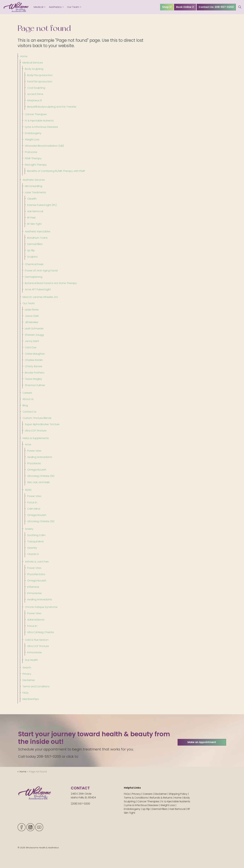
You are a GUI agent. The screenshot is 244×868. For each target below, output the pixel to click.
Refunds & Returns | (162, 798)
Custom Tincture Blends (37, 418)
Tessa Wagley (33, 379)
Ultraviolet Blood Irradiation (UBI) (44, 146)
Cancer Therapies (36, 114)
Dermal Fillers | (161, 809)
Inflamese (33, 587)
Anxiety (29, 529)
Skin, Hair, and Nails (38, 482)
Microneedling (34, 186)
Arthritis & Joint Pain (37, 562)
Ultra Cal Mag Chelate (41, 632)
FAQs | (128, 794)
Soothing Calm (36, 535)
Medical (38, 7)
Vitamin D (33, 554)
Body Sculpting (34, 69)
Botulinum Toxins (37, 238)
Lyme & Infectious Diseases (41, 127)
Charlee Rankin (34, 360)
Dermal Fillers (35, 244)
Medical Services (33, 63)
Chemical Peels (34, 264)
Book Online (185, 7)
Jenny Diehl (32, 341)
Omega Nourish (37, 470)
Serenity (32, 548)
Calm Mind (34, 509)
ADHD (28, 490)
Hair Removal (35, 211)
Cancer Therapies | (149, 801)
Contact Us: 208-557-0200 (216, 7)
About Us (28, 399)
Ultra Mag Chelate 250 (41, 476)
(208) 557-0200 (80, 804)
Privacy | (137, 794)
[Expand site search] (240, 7)
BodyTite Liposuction (40, 75)
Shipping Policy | (179, 794)
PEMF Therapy (33, 158)
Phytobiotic (34, 463)
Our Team (73, 7)
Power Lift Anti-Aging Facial (41, 271)
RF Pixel (31, 218)
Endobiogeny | (133, 809)
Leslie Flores (32, 310)
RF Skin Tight (34, 224)
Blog (25, 405)
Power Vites (34, 451)
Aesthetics (55, 7)
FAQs (26, 693)
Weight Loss (32, 139)
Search (27, 668)
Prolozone (31, 152)
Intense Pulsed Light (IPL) (42, 205)
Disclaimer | (162, 794)
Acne (28, 444)
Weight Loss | (168, 805)
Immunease (34, 593)
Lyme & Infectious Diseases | (143, 805)
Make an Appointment (202, 756)
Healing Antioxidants (40, 457)
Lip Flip (31, 250)
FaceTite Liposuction (40, 82)
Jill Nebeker (32, 322)
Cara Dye (31, 347)
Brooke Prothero (35, 373)
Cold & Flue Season (37, 640)
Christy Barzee (34, 366)
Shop (167, 7)
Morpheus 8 (34, 100)
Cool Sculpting (36, 88)
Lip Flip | (147, 809)
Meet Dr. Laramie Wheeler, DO (40, 297)
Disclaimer (29, 680)
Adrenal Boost (36, 620)
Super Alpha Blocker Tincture (42, 424)
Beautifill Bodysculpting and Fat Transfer (52, 107)
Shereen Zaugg (34, 335)
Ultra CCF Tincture (36, 431)
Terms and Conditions (36, 686)
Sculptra (32, 257)
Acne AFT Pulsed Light (38, 289)
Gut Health (31, 660)
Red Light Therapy (36, 165)
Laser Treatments (35, 192)
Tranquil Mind (35, 542)
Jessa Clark (32, 316)
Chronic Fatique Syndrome (41, 607)
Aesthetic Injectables (38, 231)
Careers (27, 393)
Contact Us (29, 412)
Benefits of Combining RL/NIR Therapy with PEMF (56, 171)
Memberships (31, 699)
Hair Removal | (179, 809)
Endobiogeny (33, 133)
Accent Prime (35, 94)
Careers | (149, 794)
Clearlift (32, 199)
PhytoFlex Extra (36, 574)
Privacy (27, 674)
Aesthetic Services (34, 180)
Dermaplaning (34, 277)
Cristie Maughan (35, 354)
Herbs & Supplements (36, 438)
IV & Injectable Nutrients (39, 121)
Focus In (32, 502)
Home (24, 56)
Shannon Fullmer (35, 385)
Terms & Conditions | (137, 798)
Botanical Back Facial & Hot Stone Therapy (51, 283)
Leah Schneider (34, 329)
